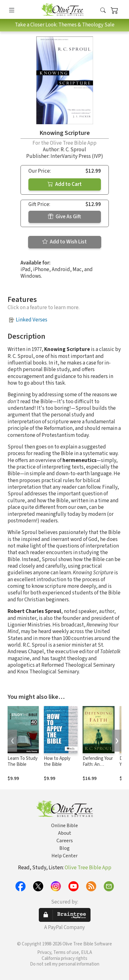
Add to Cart (65, 184)
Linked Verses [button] (32, 320)
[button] (103, 11)
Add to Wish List (64, 242)
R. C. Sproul (73, 150)
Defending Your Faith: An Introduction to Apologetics (98, 767)
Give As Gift (64, 217)
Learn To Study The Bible (23, 761)
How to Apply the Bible (57, 761)
